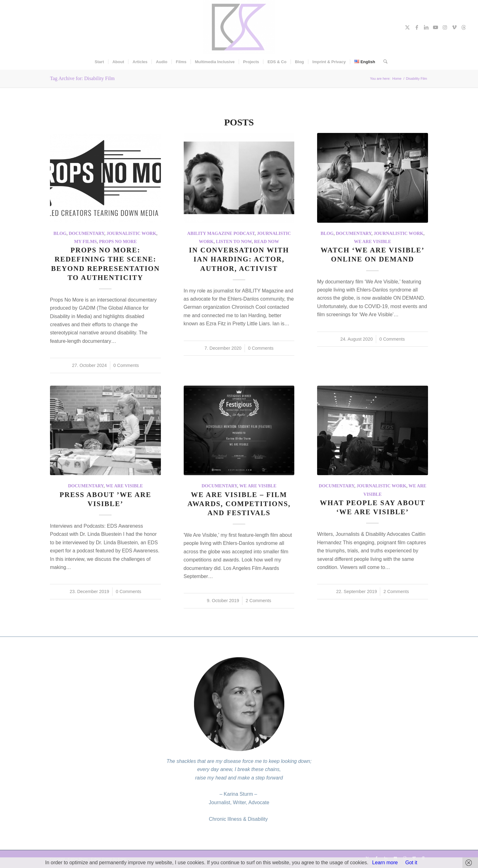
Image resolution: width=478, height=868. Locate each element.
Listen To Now (234, 241)
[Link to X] (407, 27)
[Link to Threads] (464, 27)
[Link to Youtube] (436, 27)
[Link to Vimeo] (454, 27)
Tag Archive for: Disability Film (82, 78)
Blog (60, 233)
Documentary (87, 233)
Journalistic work (131, 233)
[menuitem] (99, 62)
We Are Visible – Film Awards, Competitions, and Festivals (239, 504)
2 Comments (258, 601)
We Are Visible (373, 241)
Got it (411, 863)
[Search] (383, 62)
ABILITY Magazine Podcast (221, 233)
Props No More (118, 241)
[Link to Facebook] (417, 27)
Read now (266, 241)
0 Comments (126, 365)
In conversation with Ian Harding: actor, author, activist (239, 259)
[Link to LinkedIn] (426, 27)
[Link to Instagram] (445, 27)
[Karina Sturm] (239, 27)
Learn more (385, 863)
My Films (85, 241)
